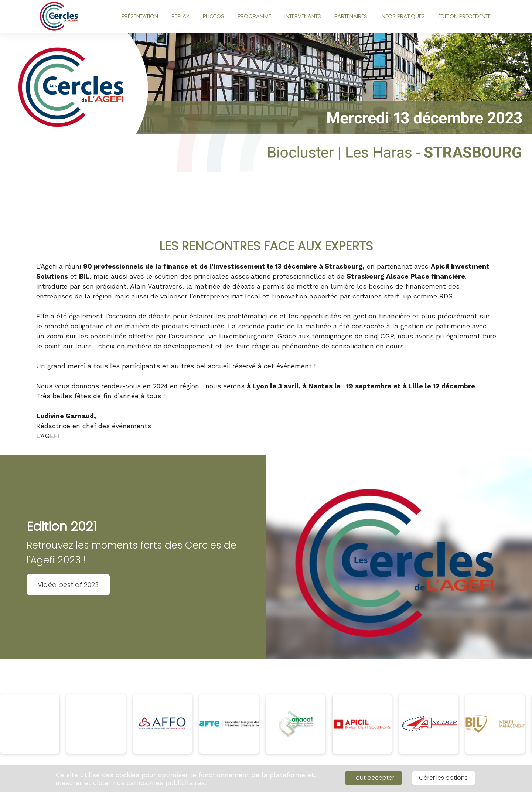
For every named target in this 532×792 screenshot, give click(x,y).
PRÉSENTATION (140, 16)
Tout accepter (373, 778)
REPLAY (180, 16)
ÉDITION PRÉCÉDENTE (464, 16)
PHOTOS (214, 16)
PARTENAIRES (351, 16)
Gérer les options (443, 778)
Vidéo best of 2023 (68, 585)
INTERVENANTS (303, 16)
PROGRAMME (254, 16)
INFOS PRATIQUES (403, 16)
